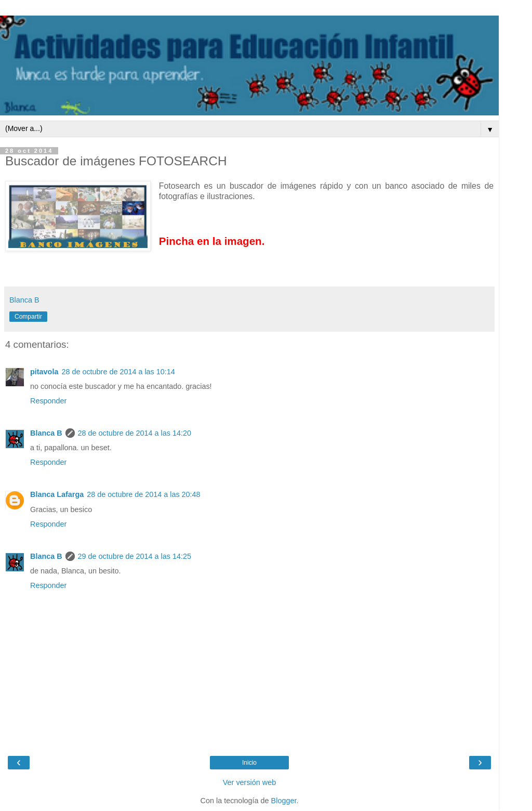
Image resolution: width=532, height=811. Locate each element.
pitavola (44, 372)
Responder (48, 401)
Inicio (249, 763)
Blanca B (46, 433)
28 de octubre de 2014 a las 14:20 (135, 433)
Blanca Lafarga (57, 494)
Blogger (284, 801)
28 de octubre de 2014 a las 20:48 (143, 494)
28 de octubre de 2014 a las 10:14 (118, 372)
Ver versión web (249, 782)
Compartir (28, 317)
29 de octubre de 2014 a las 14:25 (135, 556)
